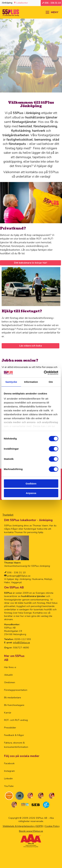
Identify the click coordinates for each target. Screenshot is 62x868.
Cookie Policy (52, 826)
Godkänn (31, 484)
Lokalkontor (22, 3)
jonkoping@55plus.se (18, 576)
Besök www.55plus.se (31, 831)
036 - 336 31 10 (16, 572)
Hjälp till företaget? (22, 311)
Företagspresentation (16, 690)
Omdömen (10, 682)
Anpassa (31, 493)
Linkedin (8, 778)
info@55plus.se (21, 642)
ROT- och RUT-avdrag (16, 720)
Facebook (9, 763)
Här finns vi (10, 667)
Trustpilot (8, 515)
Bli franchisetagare (14, 705)
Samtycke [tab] (11, 382)
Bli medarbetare (13, 697)
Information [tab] (31, 382)
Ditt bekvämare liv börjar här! (31, 263)
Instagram (9, 771)
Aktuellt (8, 675)
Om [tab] (51, 382)
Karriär (8, 713)
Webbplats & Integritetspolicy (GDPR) (23, 826)
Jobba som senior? (20, 360)
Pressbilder (10, 728)
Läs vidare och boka (31, 346)
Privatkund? (13, 228)
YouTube (9, 786)
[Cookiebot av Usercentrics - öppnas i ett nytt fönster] (44, 373)
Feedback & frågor (14, 735)
